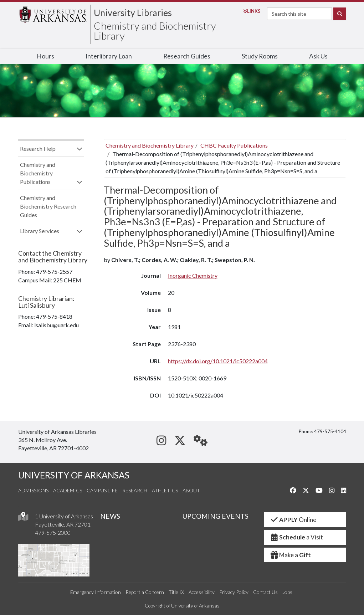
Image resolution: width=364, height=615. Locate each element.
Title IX (176, 592)
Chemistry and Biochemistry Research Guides (48, 206)
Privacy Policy (234, 592)
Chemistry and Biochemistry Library (155, 31)
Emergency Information (96, 592)
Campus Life (102, 490)
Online (293, 520)
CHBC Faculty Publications (234, 145)
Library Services (40, 231)
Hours (45, 56)
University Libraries (133, 12)
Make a (291, 555)
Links (252, 11)
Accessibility (202, 592)
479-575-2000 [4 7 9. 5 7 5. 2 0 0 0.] (53, 532)
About (191, 490)
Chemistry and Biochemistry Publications (38, 173)
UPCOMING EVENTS (215, 516)
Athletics (165, 490)
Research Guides (187, 56)
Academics (68, 490)
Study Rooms (260, 56)
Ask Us (318, 56)
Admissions (33, 490)
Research (135, 490)
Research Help (38, 148)
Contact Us (265, 592)
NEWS (110, 516)
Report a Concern (145, 592)
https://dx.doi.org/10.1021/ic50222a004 (218, 361)
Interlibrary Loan (109, 56)
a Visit (297, 537)
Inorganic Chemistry (193, 275)
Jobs (287, 592)
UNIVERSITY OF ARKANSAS (74, 475)
